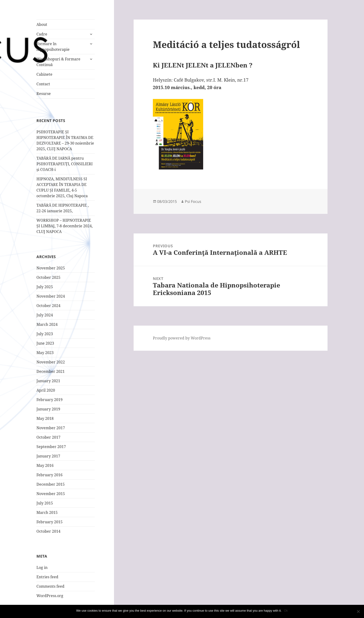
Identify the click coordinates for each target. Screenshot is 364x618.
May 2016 (45, 465)
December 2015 (51, 484)
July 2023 (45, 334)
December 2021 (51, 371)
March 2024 (47, 324)
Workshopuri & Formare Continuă (58, 62)
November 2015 (51, 494)
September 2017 (51, 447)
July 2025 (45, 287)
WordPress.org (50, 596)
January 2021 (48, 381)
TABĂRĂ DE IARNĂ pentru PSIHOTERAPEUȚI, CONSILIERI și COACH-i (65, 164)
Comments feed (50, 586)
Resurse (44, 94)
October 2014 (48, 531)
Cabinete (44, 74)
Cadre (42, 34)
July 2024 (45, 315)
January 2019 (48, 409)
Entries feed (47, 577)
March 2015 (47, 512)
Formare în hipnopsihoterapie (53, 47)
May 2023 (45, 353)
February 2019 (49, 400)
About (42, 24)
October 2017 (48, 437)
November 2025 (51, 268)
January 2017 (48, 456)
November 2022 (51, 362)
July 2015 (45, 503)
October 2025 (48, 277)
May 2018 (45, 418)
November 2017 (51, 428)
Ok (286, 611)
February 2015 (49, 522)
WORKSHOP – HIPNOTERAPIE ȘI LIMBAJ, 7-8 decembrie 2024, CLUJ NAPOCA (65, 226)
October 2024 (48, 306)
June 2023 (45, 343)
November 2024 (51, 296)
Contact (43, 84)
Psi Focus (193, 201)
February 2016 (49, 475)
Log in (42, 567)
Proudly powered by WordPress (182, 338)
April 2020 (46, 390)
